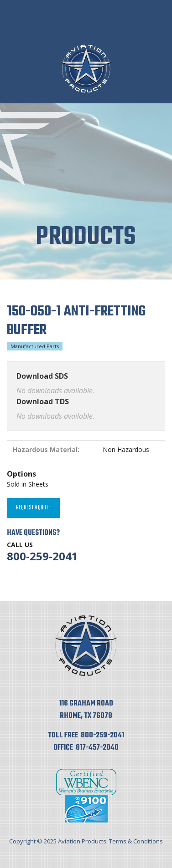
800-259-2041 (42, 556)
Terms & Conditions (136, 841)
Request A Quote (33, 508)
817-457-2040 (97, 748)
